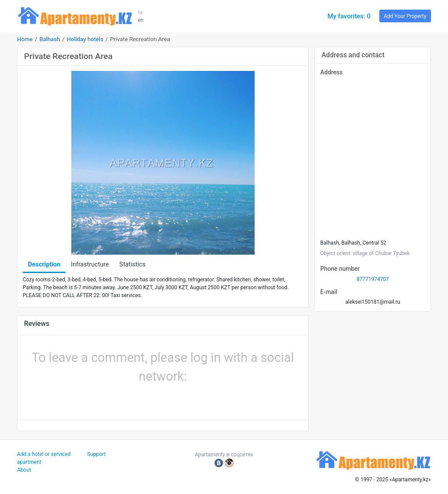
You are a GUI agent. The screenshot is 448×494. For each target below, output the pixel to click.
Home (25, 39)
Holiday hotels (85, 39)
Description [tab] (44, 265)
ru (140, 12)
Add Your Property (405, 16)
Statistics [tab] (133, 265)
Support (96, 454)
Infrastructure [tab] (90, 265)
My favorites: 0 (349, 16)
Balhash (50, 39)
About (24, 470)
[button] (133, 399)
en (141, 20)
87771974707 (373, 279)
